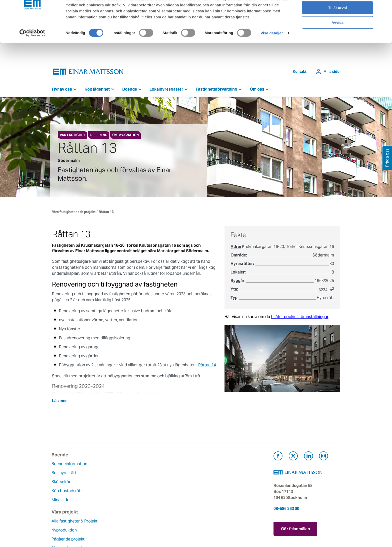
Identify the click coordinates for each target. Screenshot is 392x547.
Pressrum (208, 491)
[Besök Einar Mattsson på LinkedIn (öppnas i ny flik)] (308, 457)
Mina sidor (332, 72)
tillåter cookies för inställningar (300, 317)
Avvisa (337, 42)
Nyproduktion (114, 479)
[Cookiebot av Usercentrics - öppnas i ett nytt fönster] (32, 53)
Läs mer (59, 401)
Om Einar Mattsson (168, 464)
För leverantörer (215, 500)
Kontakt (300, 72)
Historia (158, 482)
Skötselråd (62, 482)
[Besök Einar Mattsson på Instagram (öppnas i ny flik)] (323, 457)
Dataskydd (160, 518)
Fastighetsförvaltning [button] (216, 89)
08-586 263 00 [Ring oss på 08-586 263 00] (286, 509)
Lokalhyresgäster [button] (166, 89)
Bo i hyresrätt (64, 473)
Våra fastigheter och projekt (74, 212)
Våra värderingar (166, 473)
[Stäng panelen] (384, 8)
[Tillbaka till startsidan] (88, 72)
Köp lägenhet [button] (97, 89)
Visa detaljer (272, 52)
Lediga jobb (162, 500)
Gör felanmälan (295, 528)
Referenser (111, 506)
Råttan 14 (207, 365)
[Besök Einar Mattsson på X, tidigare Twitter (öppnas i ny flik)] (293, 457)
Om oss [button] (257, 89)
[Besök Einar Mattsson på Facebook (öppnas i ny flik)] (278, 457)
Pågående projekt (118, 488)
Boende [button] (130, 89)
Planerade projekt (118, 497)
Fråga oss (209, 482)
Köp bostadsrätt (67, 491)
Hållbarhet (160, 491)
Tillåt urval (338, 27)
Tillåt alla (337, 12)
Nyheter (158, 509)
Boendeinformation (70, 464)
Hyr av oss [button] (62, 89)
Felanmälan (210, 473)
